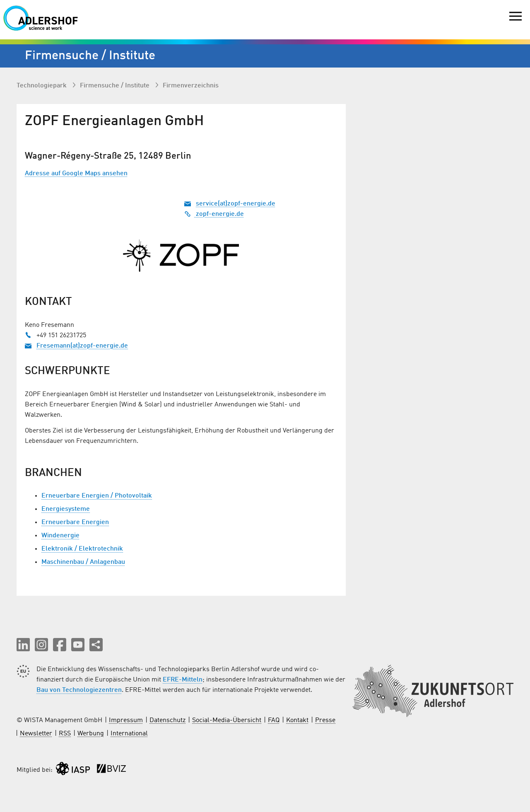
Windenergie (60, 536)
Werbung (91, 734)
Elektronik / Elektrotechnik (82, 549)
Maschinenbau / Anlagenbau (83, 562)
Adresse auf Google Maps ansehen (76, 174)
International (129, 734)
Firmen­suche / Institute (116, 86)
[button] (23, 645)
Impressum (126, 720)
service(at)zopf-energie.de (236, 204)
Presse (325, 720)
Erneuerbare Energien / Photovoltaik (97, 496)
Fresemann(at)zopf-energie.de (82, 346)
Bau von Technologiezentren (79, 690)
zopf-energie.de (214, 214)
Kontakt (297, 720)
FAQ (274, 720)
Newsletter (36, 734)
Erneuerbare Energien (75, 522)
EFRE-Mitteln (183, 680)
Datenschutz (167, 720)
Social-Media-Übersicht (227, 720)
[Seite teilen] (96, 645)
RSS (65, 734)
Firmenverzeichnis (191, 86)
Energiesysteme (66, 509)
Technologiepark (42, 86)
